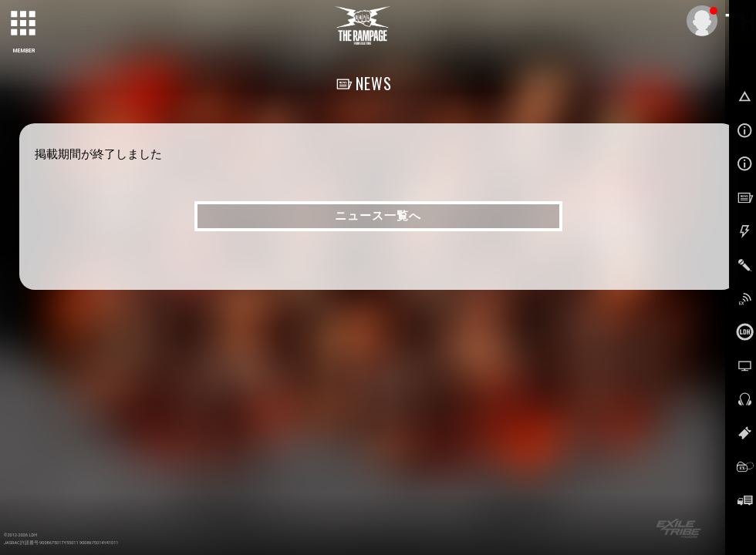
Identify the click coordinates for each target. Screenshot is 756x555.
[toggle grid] (24, 24)
